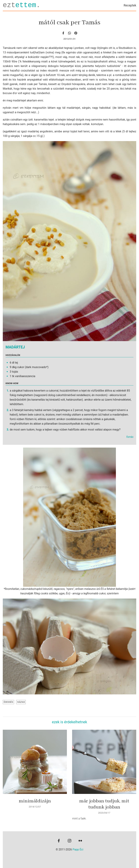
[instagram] (69, 841)
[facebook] (63, 33)
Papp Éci (78, 849)
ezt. (22, 5)
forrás (130, 437)
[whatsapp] (69, 33)
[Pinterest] (76, 33)
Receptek (130, 5)
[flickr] (80, 841)
